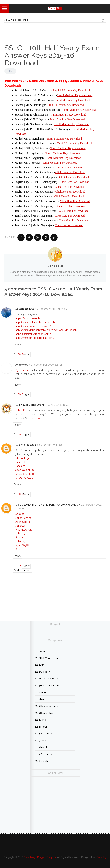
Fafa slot (20, 466)
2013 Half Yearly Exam (47, 686)
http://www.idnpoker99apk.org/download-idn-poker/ (46, 330)
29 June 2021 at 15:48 (49, 445)
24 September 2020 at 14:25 (47, 365)
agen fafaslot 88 (25, 470)
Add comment (22, 570)
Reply (17, 345)
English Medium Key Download (71, 90)
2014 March (41, 727)
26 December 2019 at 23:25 (51, 309)
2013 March (41, 699)
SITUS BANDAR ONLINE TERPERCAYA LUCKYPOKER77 (48, 505)
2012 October (42, 672)
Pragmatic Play (24, 530)
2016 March (41, 761)
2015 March (41, 747)
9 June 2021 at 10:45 (57, 405)
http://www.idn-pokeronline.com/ (35, 338)
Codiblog (102, 857)
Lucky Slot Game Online (30, 405)
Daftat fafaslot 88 (25, 474)
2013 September (44, 713)
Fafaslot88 (21, 462)
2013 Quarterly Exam (46, 706)
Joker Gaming (23, 518)
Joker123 (21, 410)
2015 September (44, 754)
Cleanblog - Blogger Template (40, 857)
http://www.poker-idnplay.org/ (33, 326)
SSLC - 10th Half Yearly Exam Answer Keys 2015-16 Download (52, 55)
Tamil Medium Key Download (75, 95)
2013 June (40, 692)
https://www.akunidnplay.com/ (33, 334)
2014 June (40, 720)
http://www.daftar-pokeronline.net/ (35, 322)
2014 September (44, 733)
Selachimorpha (25, 309)
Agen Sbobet (23, 522)
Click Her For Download (69, 225)
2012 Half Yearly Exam (47, 658)
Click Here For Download (70, 167)
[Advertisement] (18, 31)
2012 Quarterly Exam (46, 679)
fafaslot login (23, 458)
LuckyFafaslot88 (26, 445)
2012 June (40, 665)
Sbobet (20, 514)
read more (36, 418)
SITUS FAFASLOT (25, 478)
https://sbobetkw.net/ (28, 318)
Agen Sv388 (22, 545)
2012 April (40, 651)
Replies (20, 354)
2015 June (40, 740)
